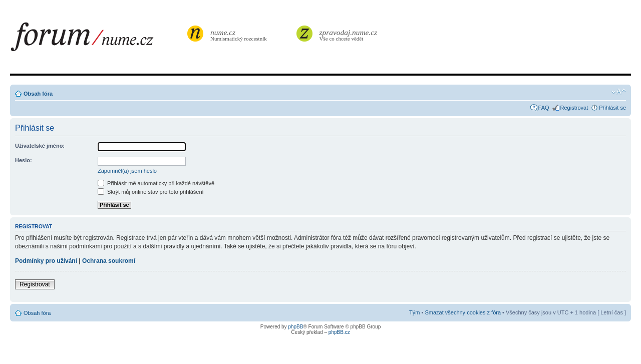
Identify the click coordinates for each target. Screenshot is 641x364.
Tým (414, 312)
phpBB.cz (339, 332)
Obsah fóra (38, 94)
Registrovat (574, 108)
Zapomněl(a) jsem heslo (127, 171)
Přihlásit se (612, 108)
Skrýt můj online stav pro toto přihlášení (151, 192)
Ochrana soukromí (109, 261)
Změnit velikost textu (619, 92)
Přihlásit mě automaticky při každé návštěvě (156, 183)
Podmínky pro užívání (46, 261)
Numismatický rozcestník (240, 35)
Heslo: (24, 160)
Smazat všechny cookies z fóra (463, 312)
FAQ (544, 108)
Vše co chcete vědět (349, 35)
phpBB (295, 327)
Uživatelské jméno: (40, 146)
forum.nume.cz (98, 40)
